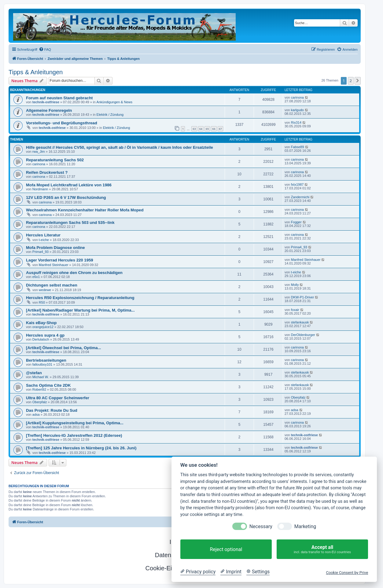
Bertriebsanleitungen (46, 360)
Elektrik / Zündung (110, 115)
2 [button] (351, 81)
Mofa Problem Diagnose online (55, 248)
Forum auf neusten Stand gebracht (59, 98)
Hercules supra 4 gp (45, 335)
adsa (36, 415)
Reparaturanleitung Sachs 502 (55, 160)
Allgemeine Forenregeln (49, 110)
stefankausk (300, 322)
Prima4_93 (41, 252)
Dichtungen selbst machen (52, 285)
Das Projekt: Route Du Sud (52, 410)
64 (201, 129)
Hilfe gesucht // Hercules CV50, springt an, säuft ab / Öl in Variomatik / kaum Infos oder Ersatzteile (120, 147)
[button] (358, 81)
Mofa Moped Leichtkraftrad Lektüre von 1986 (69, 185)
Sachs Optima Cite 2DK (48, 385)
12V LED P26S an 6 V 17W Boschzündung (66, 197)
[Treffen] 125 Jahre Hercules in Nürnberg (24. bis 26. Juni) (81, 448)
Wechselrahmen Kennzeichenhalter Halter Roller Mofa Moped (85, 210)
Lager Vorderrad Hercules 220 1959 (60, 260)
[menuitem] (45, 49)
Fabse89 (298, 147)
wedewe (45, 290)
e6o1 (36, 277)
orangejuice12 (43, 327)
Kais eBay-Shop (41, 323)
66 (214, 129)
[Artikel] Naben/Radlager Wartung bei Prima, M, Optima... (80, 310)
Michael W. (41, 377)
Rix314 (296, 122)
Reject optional (226, 549)
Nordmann (40, 189)
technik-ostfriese (46, 102)
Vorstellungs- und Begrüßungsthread (62, 123)
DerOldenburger (303, 335)
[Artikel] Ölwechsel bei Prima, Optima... (64, 348)
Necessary (261, 526)
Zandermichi (300, 197)
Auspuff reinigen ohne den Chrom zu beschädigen (74, 273)
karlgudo (297, 110)
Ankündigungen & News (114, 102)
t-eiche (44, 240)
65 (207, 129)
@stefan (34, 373)
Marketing (305, 526)
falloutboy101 (42, 364)
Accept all (322, 549)
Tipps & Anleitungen (36, 72)
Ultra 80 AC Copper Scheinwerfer (58, 398)
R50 (42, 302)
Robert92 (39, 389)
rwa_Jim (39, 152)
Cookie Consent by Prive (347, 573)
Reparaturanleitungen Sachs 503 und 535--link (70, 223)
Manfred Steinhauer (54, 265)
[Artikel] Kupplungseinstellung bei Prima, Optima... (75, 423)
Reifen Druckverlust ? (47, 172)
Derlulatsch (41, 339)
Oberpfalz (40, 402)
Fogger (296, 222)
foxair (295, 310)
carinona (297, 97)
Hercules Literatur (43, 235)
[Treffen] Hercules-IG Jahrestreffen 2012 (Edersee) (74, 435)
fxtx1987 (297, 184)
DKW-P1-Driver (303, 297)
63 (194, 129)
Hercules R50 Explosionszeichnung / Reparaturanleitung (80, 298)
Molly (295, 285)
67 (220, 129)
